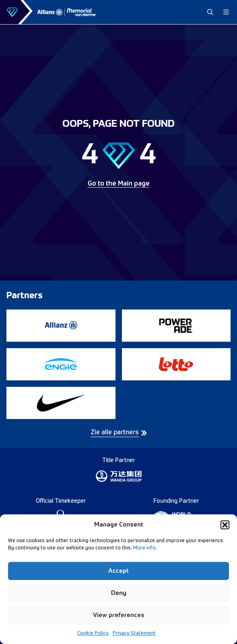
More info (144, 548)
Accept (118, 571)
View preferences (119, 615)
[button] (225, 525)
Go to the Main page (119, 184)
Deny (119, 593)
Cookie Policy (93, 634)
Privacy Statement (134, 634)
